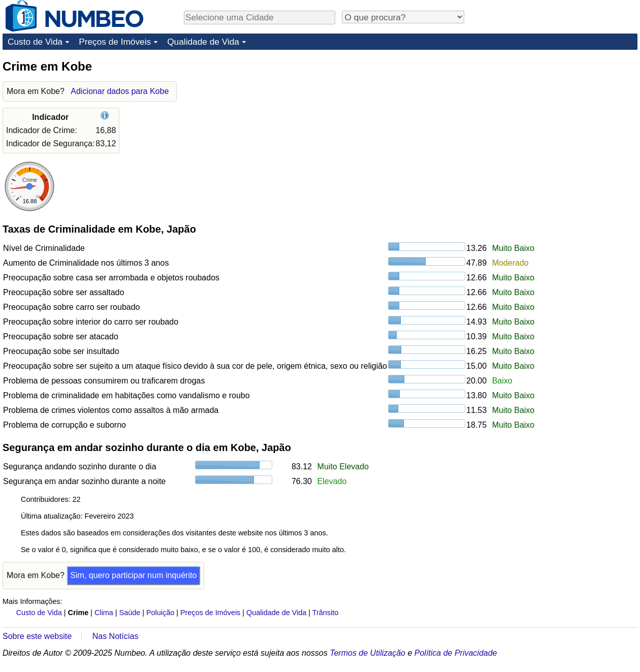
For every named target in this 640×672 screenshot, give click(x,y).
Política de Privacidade (456, 653)
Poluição (160, 613)
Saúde (130, 613)
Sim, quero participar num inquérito (133, 575)
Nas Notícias (116, 636)
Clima (104, 613)
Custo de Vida (35, 42)
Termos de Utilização (367, 653)
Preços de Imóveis (115, 42)
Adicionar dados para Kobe (120, 91)
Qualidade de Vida (203, 42)
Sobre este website (37, 636)
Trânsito (325, 613)
